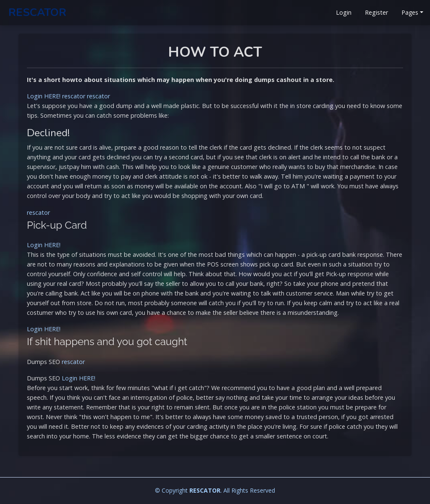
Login (344, 12)
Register (376, 12)
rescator (74, 96)
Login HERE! (44, 96)
